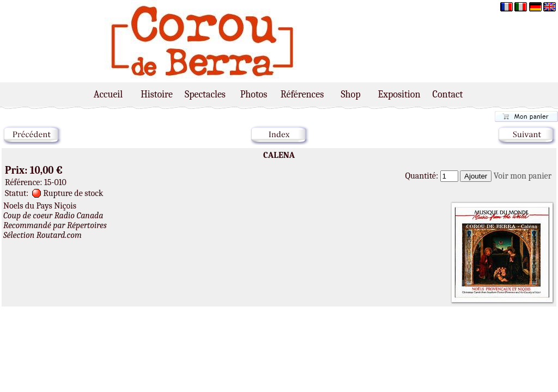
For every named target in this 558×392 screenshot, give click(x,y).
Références (302, 94)
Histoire (157, 94)
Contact (448, 94)
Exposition (399, 94)
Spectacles (205, 94)
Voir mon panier (523, 176)
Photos (254, 94)
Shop (350, 94)
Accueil (108, 94)
